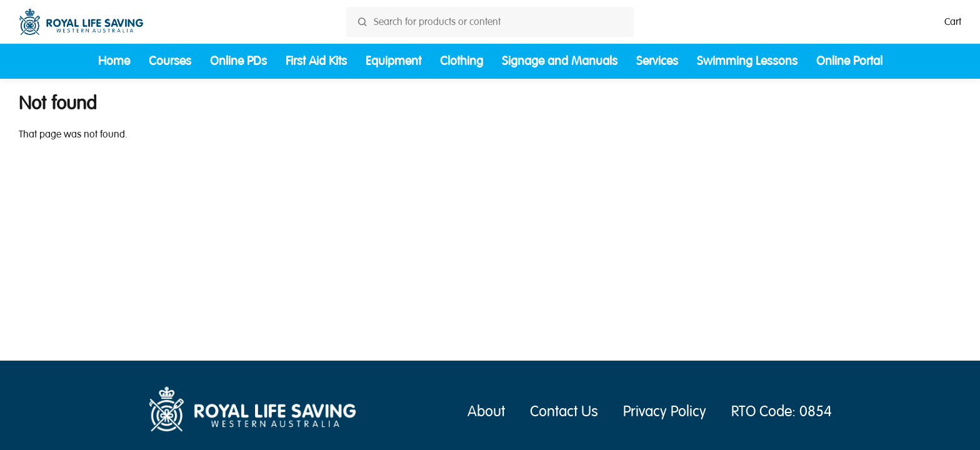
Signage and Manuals (560, 61)
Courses (170, 61)
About (486, 412)
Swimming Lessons (747, 61)
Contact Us (564, 412)
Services (657, 61)
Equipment (393, 61)
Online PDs (238, 61)
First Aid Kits (316, 61)
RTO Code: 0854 (782, 412)
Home (114, 61)
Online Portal (849, 61)
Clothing (462, 61)
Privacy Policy (665, 412)
